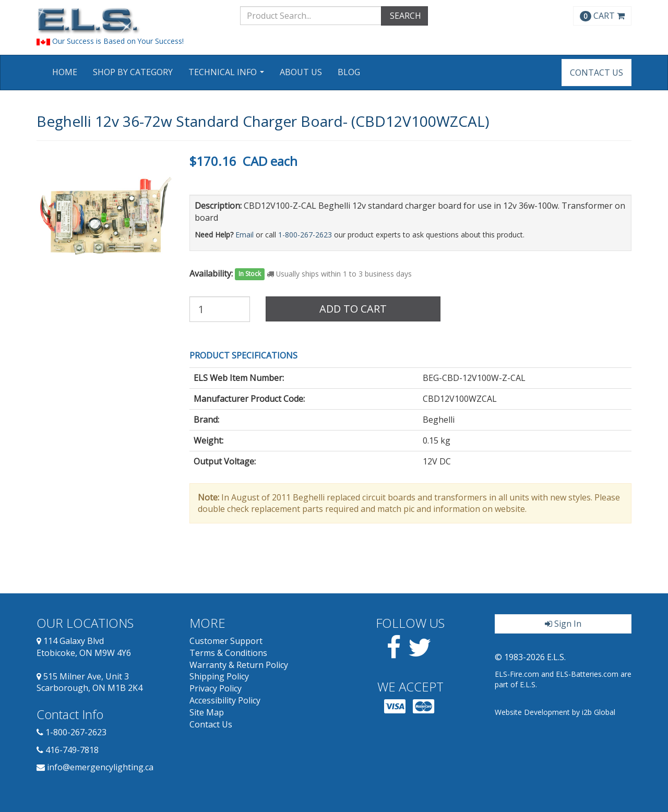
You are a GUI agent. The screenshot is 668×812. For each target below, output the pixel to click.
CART (602, 16)
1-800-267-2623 (305, 235)
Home (65, 72)
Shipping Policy (219, 676)
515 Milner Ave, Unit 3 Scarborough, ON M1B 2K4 (90, 682)
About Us (301, 72)
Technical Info (228, 75)
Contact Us (597, 73)
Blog (349, 72)
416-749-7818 (72, 750)
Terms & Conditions (228, 653)
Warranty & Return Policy (239, 665)
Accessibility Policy (225, 700)
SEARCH (404, 16)
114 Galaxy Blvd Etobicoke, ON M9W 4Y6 (84, 647)
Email (244, 235)
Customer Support (226, 641)
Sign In (563, 624)
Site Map (207, 712)
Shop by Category (133, 72)
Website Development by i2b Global (555, 712)
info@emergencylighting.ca (100, 767)
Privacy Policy (216, 688)
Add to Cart (353, 309)
